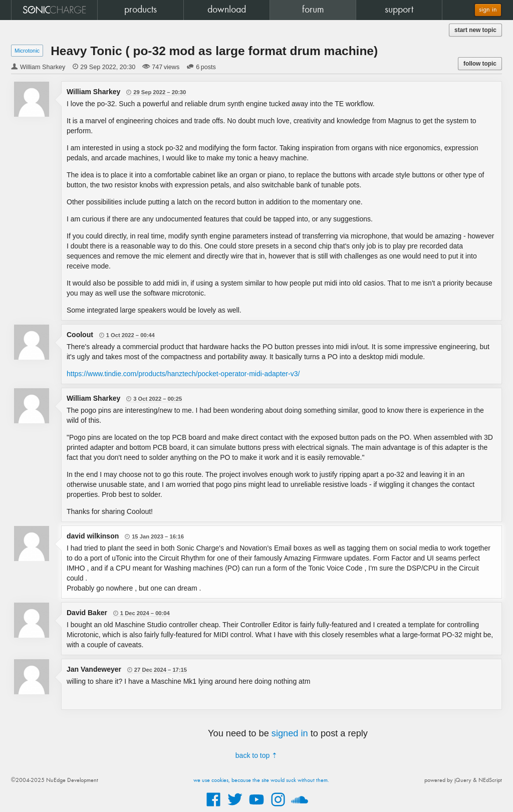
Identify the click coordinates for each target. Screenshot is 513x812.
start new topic (475, 30)
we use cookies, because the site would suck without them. (261, 780)
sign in (488, 10)
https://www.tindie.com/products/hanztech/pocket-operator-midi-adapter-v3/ (183, 374)
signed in (290, 733)
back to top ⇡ (256, 755)
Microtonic (27, 51)
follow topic (480, 64)
